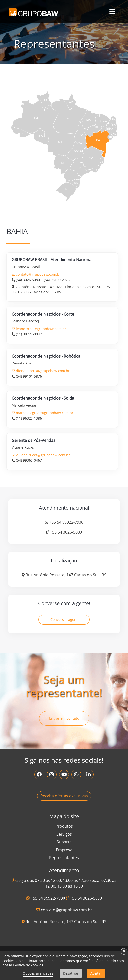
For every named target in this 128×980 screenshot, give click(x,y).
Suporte (64, 842)
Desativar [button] (71, 973)
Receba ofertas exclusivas (64, 796)
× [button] (124, 951)
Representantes (64, 858)
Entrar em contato (64, 718)
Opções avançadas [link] (38, 973)
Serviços (64, 834)
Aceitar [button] (96, 973)
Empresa (64, 850)
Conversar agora (64, 620)
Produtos (64, 826)
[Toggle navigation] (112, 12)
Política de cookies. (29, 965)
